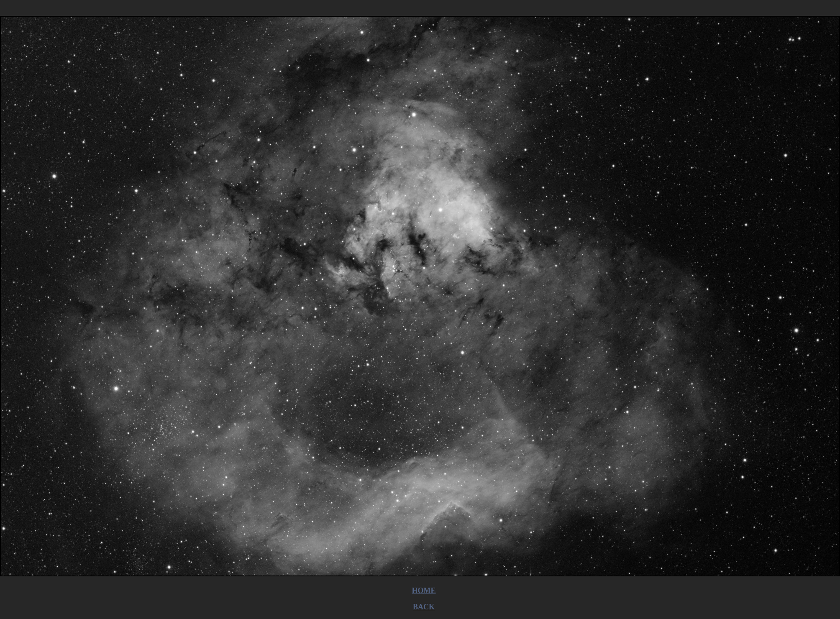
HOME (424, 591)
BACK (424, 607)
